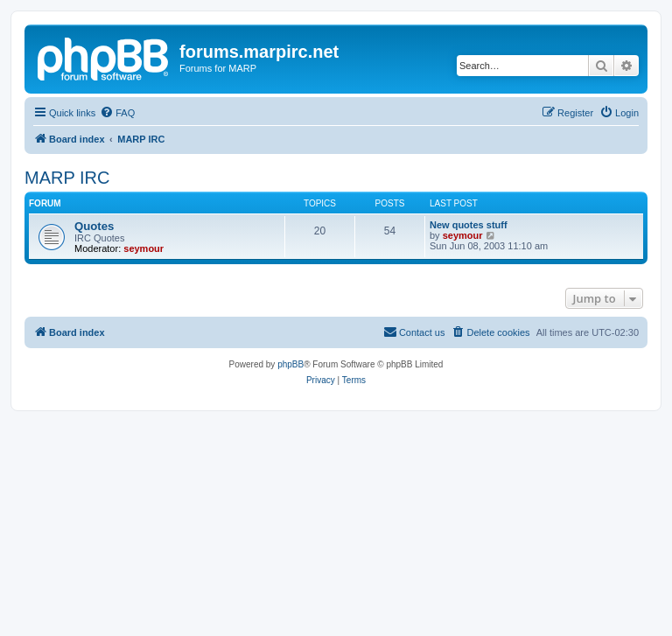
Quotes (94, 226)
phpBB (290, 364)
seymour (143, 248)
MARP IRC (67, 178)
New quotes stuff (469, 225)
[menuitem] (117, 113)
